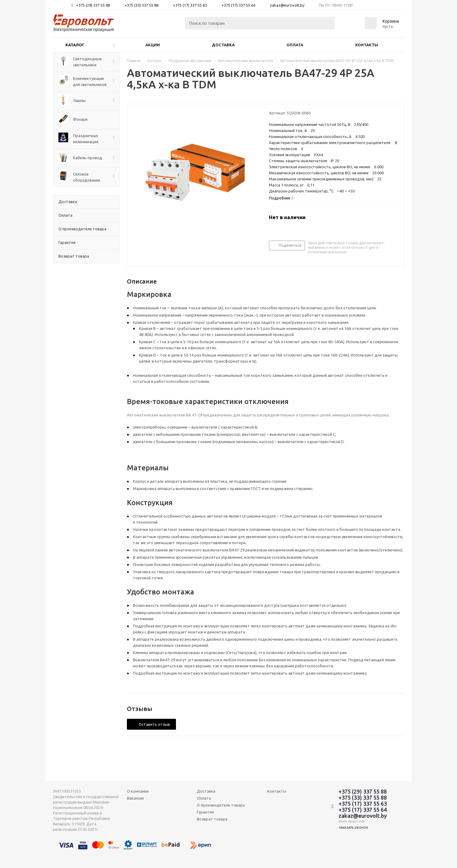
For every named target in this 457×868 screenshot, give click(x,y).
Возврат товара (212, 819)
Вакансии (135, 798)
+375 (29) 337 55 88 (93, 5)
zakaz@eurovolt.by (287, 5)
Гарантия (205, 812)
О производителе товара (221, 805)
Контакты (367, 45)
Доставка (223, 45)
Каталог (75, 45)
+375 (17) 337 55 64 (238, 5)
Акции (153, 45)
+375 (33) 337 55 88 (141, 5)
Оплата (295, 45)
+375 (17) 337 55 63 (190, 5)
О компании (138, 791)
